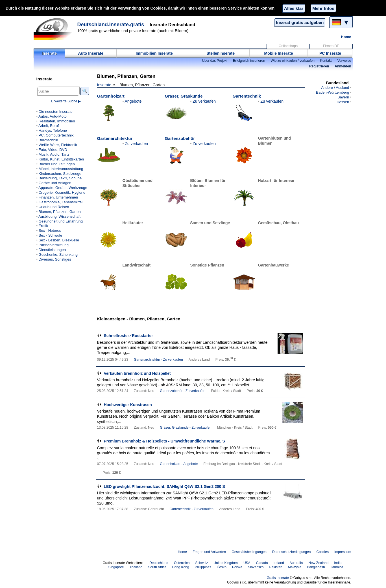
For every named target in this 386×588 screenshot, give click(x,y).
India (338, 563)
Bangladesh (316, 567)
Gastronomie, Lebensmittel (61, 202)
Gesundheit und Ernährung (61, 221)
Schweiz (201, 563)
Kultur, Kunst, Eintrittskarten (61, 159)
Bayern (343, 97)
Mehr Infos (323, 8)
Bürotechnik (48, 140)
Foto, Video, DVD (53, 150)
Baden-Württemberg (332, 92)
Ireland (279, 563)
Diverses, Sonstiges (55, 259)
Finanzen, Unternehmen (58, 197)
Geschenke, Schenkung (58, 255)
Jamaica (337, 567)
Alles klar (294, 8)
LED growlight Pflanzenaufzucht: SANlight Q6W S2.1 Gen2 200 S (164, 486)
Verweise (344, 61)
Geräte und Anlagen (55, 183)
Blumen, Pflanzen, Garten (60, 212)
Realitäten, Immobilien (57, 121)
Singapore (116, 567)
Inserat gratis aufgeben (300, 22)
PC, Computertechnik (56, 135)
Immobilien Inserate (154, 53)
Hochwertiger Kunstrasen (128, 405)
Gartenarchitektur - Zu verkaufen (158, 360)
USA (247, 563)
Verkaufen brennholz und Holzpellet (137, 373)
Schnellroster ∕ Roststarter (128, 336)
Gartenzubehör (180, 138)
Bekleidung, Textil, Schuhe (60, 178)
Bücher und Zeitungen (57, 164)
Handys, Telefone (53, 130)
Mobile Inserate (279, 53)
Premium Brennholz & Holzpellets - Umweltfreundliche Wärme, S (164, 441)
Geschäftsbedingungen (249, 552)
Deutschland (159, 563)
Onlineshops (288, 46)
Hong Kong (180, 567)
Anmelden (343, 66)
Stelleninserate (221, 53)
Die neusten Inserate (56, 112)
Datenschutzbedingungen (291, 552)
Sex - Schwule (50, 235)
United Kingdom (226, 563)
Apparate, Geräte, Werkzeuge (63, 188)
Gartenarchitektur (115, 138)
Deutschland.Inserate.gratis (111, 25)
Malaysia (295, 567)
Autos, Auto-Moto (53, 116)
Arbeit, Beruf (49, 126)
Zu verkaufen (204, 101)
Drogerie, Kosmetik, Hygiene (62, 192)
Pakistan (276, 567)
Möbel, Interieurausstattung (61, 169)
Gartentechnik (247, 96)
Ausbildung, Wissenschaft (59, 216)
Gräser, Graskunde (184, 96)
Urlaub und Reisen (54, 207)
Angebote (133, 101)
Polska (237, 567)
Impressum (343, 552)
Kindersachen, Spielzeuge (60, 174)
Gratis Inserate (278, 578)
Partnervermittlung (54, 245)
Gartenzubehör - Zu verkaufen (183, 391)
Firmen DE (331, 46)
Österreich (182, 563)
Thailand (136, 567)
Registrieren (319, 66)
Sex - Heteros (50, 231)
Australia (296, 563)
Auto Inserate (91, 53)
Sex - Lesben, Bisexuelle (59, 240)
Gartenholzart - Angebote (179, 464)
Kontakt (326, 61)
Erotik (43, 226)
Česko (222, 567)
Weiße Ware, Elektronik (58, 145)
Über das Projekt (215, 61)
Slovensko (256, 567)
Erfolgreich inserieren (249, 61)
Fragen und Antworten (209, 552)
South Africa (157, 567)
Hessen (343, 102)
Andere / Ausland (335, 88)
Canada (262, 563)
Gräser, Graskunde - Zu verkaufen (186, 428)
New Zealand (318, 563)
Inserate (49, 53)
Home (346, 37)
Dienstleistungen (52, 250)
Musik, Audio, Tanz (54, 154)
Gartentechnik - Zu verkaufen (191, 509)
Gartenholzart (111, 96)
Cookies (323, 552)
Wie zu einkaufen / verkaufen (293, 61)
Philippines (203, 567)
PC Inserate (330, 53)
